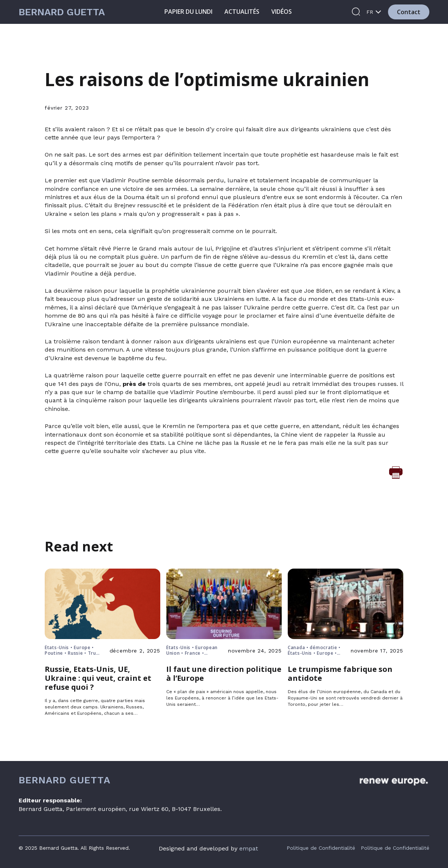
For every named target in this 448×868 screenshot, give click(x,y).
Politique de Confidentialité (321, 848)
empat (249, 848)
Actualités (242, 12)
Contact (409, 12)
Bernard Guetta (62, 12)
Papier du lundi (188, 12)
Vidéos (282, 12)
